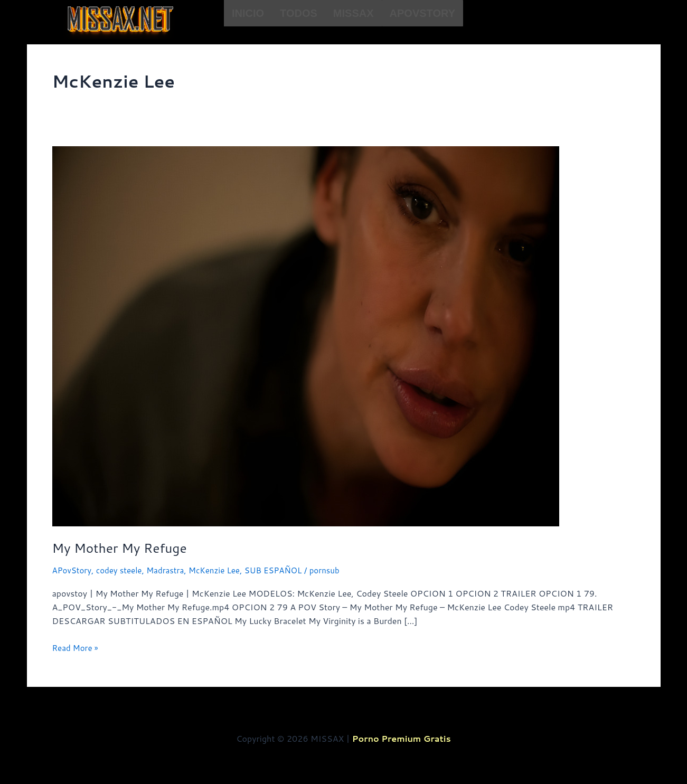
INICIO (248, 13)
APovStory (422, 13)
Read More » (77, 647)
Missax (354, 13)
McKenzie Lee (224, 570)
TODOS (299, 13)
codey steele (123, 570)
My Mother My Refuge (124, 547)
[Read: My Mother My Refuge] (306, 335)
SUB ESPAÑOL (286, 570)
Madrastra (172, 570)
